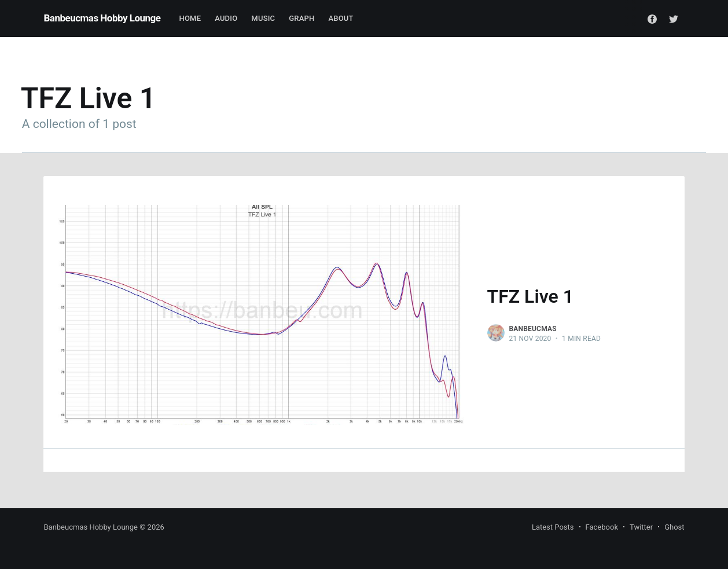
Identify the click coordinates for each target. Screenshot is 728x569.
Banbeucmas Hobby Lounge (102, 18)
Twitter (641, 527)
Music (263, 18)
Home (190, 18)
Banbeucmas (533, 329)
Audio (226, 18)
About (341, 18)
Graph (302, 18)
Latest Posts (553, 527)
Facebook (602, 527)
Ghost (674, 527)
